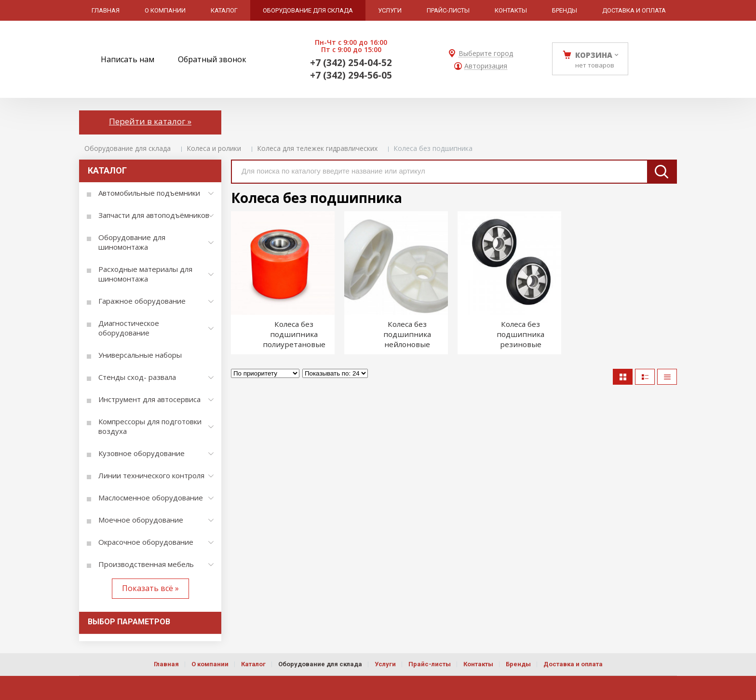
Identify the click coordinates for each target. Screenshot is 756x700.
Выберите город (486, 54)
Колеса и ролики (214, 148)
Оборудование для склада (128, 148)
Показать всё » (150, 588)
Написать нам (128, 59)
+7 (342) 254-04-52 (351, 63)
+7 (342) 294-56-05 (351, 75)
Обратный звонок (212, 59)
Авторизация (486, 66)
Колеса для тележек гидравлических (317, 148)
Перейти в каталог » (150, 121)
